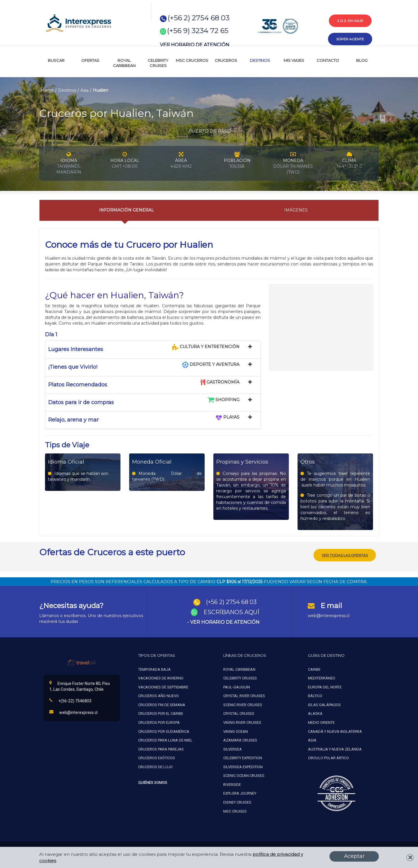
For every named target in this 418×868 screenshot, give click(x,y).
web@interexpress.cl (329, 615)
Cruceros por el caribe (161, 713)
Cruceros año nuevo (158, 695)
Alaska (315, 713)
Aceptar (354, 856)
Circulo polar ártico (328, 757)
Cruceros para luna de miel (165, 740)
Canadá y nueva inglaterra (335, 731)
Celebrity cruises (240, 678)
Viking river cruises (242, 722)
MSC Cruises (235, 811)
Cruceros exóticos (157, 757)
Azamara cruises (240, 740)
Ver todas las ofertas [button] (345, 555)
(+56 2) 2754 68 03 (199, 18)
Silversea (233, 749)
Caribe (314, 669)
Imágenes (296, 210)
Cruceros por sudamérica (164, 731)
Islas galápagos (324, 704)
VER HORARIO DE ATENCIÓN (195, 45)
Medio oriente (321, 722)
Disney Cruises (237, 802)
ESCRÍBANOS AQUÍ (231, 612)
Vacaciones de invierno (161, 678)
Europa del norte (325, 687)
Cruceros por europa (159, 722)
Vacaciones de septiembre (163, 687)
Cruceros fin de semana (162, 704)
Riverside (232, 784)
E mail (331, 605)
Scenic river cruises (243, 704)
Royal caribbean (239, 669)
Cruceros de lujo (155, 766)
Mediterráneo (322, 678)
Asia (84, 90)
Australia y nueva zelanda (335, 749)
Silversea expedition (243, 766)
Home (47, 90)
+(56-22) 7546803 (70, 700)
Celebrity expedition (243, 757)
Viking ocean (236, 731)
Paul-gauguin (237, 687)
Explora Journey (240, 793)
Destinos (67, 90)
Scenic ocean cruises (244, 775)
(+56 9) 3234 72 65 (198, 31)
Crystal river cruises (244, 695)
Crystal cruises (239, 713)
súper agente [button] (350, 39)
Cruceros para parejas (161, 749)
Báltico (315, 695)
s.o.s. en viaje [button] (350, 21)
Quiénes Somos (153, 782)
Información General (126, 210)
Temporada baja (154, 669)
